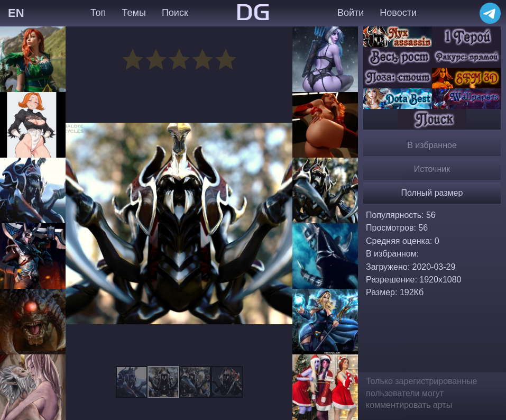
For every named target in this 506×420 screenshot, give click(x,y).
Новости (398, 13)
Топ (98, 13)
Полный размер (432, 193)
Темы (134, 13)
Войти (351, 13)
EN (16, 13)
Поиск (175, 13)
